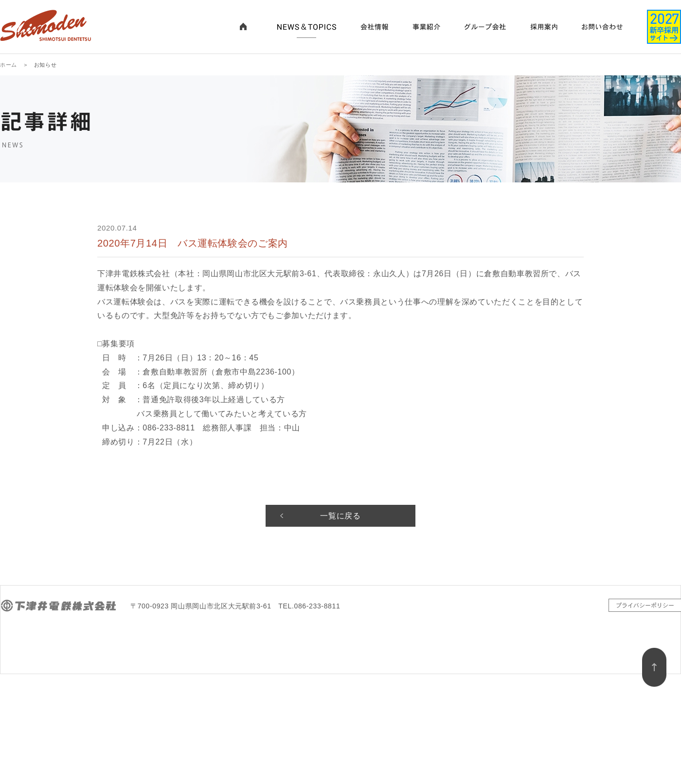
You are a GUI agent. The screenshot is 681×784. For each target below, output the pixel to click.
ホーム (9, 65)
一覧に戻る (340, 516)
